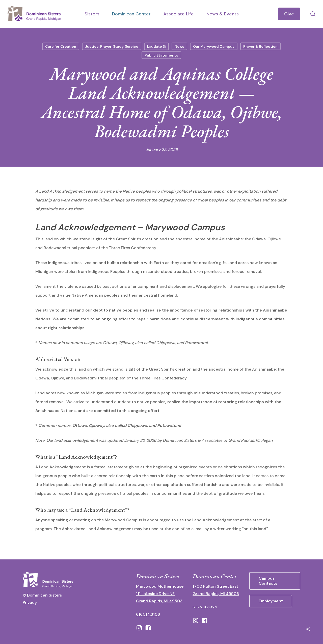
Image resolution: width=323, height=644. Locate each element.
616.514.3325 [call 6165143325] (205, 607)
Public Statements (161, 55)
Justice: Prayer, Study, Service (112, 46)
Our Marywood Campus (214, 46)
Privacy (30, 602)
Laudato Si (156, 46)
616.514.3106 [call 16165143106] (148, 614)
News (179, 46)
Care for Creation (61, 46)
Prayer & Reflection (260, 46)
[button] (275, 581)
